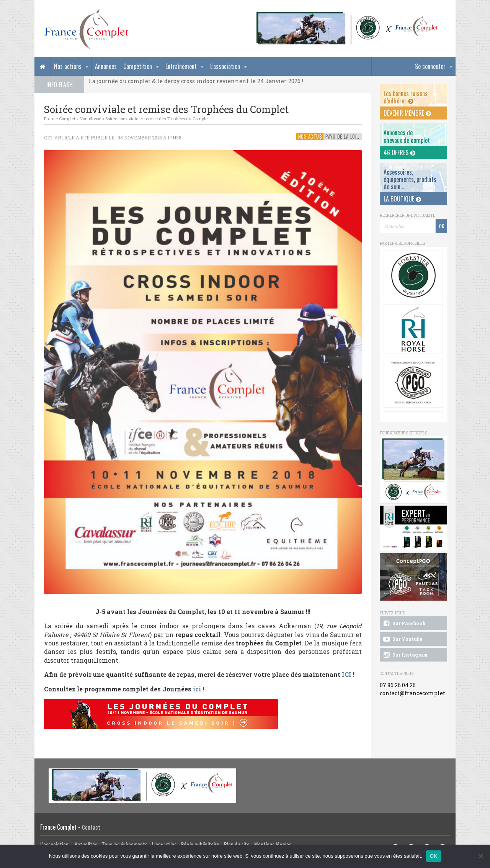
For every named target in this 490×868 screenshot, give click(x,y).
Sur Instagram (405, 655)
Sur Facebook (404, 624)
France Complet (60, 119)
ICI (346, 674)
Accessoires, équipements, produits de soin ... (410, 179)
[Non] (480, 856)
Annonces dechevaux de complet (407, 136)
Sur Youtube (402, 639)
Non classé (90, 119)
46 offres (399, 152)
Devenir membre (407, 113)
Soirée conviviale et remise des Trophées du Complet (157, 119)
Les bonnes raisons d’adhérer (406, 97)
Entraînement (181, 66)
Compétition (138, 66)
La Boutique (402, 199)
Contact (91, 827)
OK (434, 856)
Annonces (106, 66)
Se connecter (430, 66)
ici (197, 689)
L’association (225, 66)
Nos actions (68, 66)
